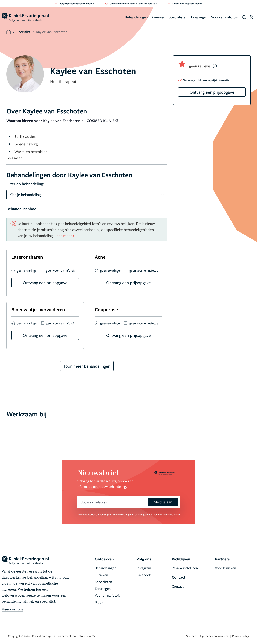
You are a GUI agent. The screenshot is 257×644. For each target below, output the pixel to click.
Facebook (144, 575)
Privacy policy (241, 636)
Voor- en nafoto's (224, 17)
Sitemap (191, 636)
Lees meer (14, 158)
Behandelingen (136, 17)
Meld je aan (163, 502)
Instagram (144, 568)
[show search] (244, 17)
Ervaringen (199, 17)
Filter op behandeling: (25, 184)
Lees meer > (65, 235)
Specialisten (178, 17)
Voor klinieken (225, 568)
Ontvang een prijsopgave (212, 92)
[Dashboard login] (251, 17)
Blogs (99, 602)
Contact (178, 586)
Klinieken (158, 17)
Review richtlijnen (185, 568)
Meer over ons (12, 609)
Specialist (23, 32)
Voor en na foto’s (107, 595)
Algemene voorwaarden (214, 636)
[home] (25, 17)
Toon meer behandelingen (87, 366)
